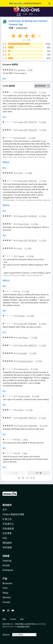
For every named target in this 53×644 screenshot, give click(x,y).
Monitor (7, 597)
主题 (25, 14)
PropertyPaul (23, 224)
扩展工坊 (7, 519)
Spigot (21, 410)
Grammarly (22, 28)
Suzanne (21, 70)
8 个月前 (34, 369)
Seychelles (22, 353)
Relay (5, 593)
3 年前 (30, 70)
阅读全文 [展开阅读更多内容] (6, 162)
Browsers (8, 583)
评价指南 (7, 547)
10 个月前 (43, 426)
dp (19, 291)
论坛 (5, 538)
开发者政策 (8, 529)
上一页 (14, 473)
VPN (5, 588)
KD (19, 440)
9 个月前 (29, 410)
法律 (22, 619)
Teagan (21, 256)
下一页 (39, 473)
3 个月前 (43, 92)
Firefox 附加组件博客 (13, 514)
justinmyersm (23, 369)
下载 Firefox (18, 3)
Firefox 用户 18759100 (27, 240)
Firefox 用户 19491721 (27, 418)
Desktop (7, 561)
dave (20, 248)
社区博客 (7, 533)
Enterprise (8, 570)
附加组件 (7, 505)
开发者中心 (8, 524)
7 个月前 (34, 337)
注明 (11, 624)
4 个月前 (32, 138)
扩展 (19, 14)
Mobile (6, 565)
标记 (4, 78)
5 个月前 (35, 224)
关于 (5, 510)
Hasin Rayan (23, 337)
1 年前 (25, 440)
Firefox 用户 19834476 (27, 130)
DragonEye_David (25, 361)
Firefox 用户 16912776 (27, 122)
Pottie (20, 173)
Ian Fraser (22, 138)
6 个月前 (30, 256)
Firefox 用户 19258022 (27, 92)
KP (19, 453)
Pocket (6, 602)
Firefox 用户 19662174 (27, 345)
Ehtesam (21, 316)
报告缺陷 (7, 543)
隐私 (4, 619)
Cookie (13, 619)
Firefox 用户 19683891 (27, 324)
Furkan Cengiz (24, 396)
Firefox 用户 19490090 (27, 426)
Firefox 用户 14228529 (27, 216)
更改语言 (6, 635)
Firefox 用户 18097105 (27, 181)
